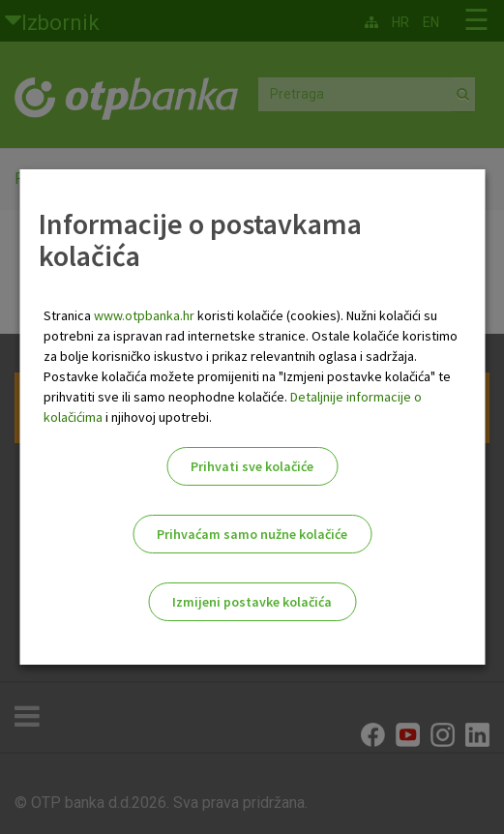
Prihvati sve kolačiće (252, 466)
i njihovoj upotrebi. (157, 417)
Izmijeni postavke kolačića (252, 602)
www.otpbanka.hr (144, 315)
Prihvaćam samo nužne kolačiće (252, 534)
